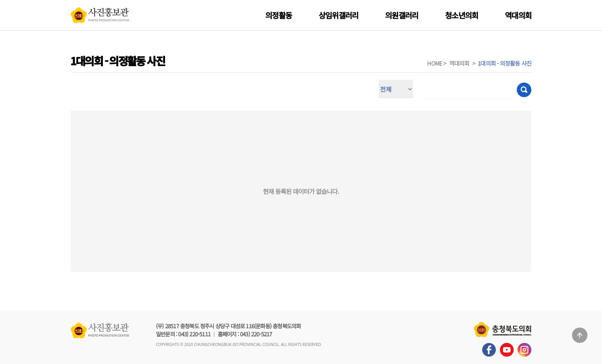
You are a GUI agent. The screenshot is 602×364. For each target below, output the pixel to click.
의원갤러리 (402, 15)
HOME (435, 63)
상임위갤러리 (338, 15)
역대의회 (518, 15)
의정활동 (279, 15)
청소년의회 (461, 15)
